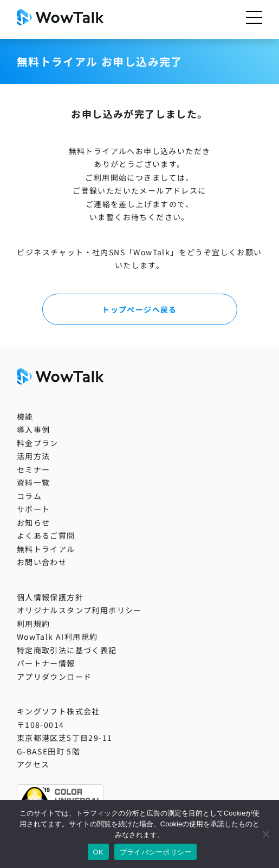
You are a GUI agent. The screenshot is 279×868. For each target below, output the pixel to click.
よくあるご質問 (46, 535)
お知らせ (34, 522)
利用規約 (34, 624)
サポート (34, 509)
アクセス (33, 764)
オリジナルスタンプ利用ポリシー (79, 610)
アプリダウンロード (54, 677)
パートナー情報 (46, 663)
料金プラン (38, 443)
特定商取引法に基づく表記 (67, 650)
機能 (25, 416)
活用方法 (34, 456)
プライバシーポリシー (156, 852)
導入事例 (34, 429)
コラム (29, 496)
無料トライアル (46, 549)
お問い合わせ (42, 562)
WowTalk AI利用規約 (57, 637)
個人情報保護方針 (50, 597)
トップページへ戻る (139, 309)
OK (98, 852)
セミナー (34, 469)
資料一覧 (34, 482)
